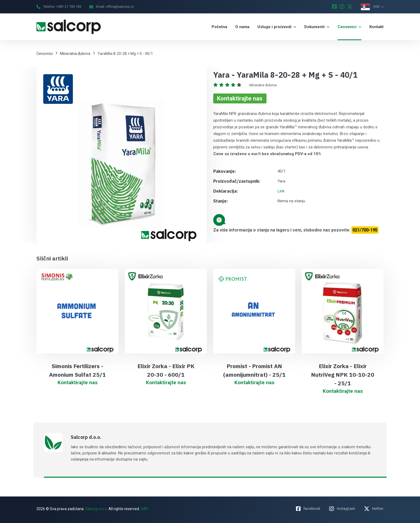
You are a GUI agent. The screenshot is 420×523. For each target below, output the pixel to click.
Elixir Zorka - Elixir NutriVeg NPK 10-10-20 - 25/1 (343, 375)
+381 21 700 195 (69, 7)
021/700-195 (365, 230)
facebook (308, 509)
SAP (144, 509)
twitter (374, 509)
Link (281, 191)
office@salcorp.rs (120, 7)
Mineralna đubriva (75, 54)
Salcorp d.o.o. (96, 509)
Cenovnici (45, 54)
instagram (342, 509)
